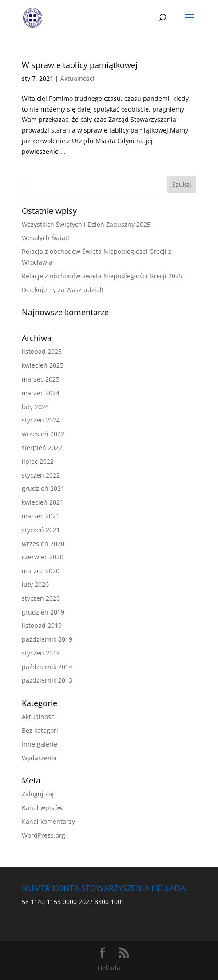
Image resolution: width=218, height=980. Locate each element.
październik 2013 (47, 680)
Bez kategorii (41, 730)
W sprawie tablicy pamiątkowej (80, 65)
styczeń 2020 (41, 598)
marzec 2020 (41, 571)
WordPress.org (44, 835)
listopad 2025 (42, 351)
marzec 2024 (41, 393)
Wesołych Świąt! (46, 238)
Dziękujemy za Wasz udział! (63, 290)
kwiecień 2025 (43, 365)
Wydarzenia (39, 758)
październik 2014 (47, 667)
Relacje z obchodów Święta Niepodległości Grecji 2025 (102, 276)
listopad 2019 (42, 625)
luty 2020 (35, 584)
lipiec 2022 (38, 461)
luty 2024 (35, 407)
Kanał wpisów (42, 808)
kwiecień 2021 (43, 502)
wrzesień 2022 (43, 434)
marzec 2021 (41, 516)
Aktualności (77, 78)
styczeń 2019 (41, 653)
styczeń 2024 (41, 420)
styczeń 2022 (41, 475)
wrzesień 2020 (43, 544)
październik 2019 (47, 639)
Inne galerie (40, 744)
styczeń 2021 (41, 530)
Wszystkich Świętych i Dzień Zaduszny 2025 (86, 224)
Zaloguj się (38, 794)
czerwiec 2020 (43, 557)
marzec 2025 (41, 379)
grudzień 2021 (43, 488)
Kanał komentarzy (48, 821)
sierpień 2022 (42, 448)
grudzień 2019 (43, 612)
